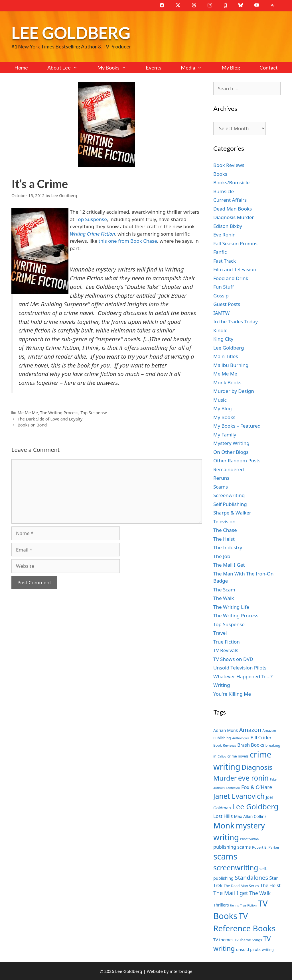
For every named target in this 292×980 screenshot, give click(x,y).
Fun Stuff (224, 287)
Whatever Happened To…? (243, 676)
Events (154, 68)
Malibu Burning (231, 365)
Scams (221, 487)
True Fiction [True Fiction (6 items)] (248, 905)
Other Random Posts (237, 461)
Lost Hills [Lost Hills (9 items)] (223, 816)
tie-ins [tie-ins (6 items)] (234, 905)
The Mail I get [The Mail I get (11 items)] (231, 893)
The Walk (224, 598)
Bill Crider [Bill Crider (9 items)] (261, 738)
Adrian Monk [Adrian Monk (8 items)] (226, 730)
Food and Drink (231, 278)
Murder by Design (234, 391)
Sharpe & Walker (232, 513)
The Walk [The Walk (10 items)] (260, 893)
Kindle (220, 330)
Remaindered (229, 469)
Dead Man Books (233, 209)
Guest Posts (227, 304)
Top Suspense (91, 219)
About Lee (67, 68)
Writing (222, 685)
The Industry (228, 547)
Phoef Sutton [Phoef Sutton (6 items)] (249, 839)
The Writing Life (231, 607)
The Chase (225, 530)
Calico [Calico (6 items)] (222, 756)
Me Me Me (28, 413)
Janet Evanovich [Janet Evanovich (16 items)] (239, 796)
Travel (220, 633)
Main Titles (226, 356)
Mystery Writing (231, 443)
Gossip (221, 296)
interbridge (181, 971)
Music (220, 400)
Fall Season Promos (235, 243)
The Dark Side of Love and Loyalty (50, 419)
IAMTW (221, 313)
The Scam (224, 590)
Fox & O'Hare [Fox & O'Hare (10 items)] (257, 787)
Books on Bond (32, 425)
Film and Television (235, 269)
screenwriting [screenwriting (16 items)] (236, 868)
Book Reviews (229, 165)
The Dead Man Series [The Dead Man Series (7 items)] (242, 886)
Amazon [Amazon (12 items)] (250, 730)
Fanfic (220, 252)
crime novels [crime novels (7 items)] (238, 756)
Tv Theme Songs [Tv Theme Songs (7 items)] (248, 940)
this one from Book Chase (128, 241)
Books (220, 174)
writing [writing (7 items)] (268, 950)
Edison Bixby (228, 226)
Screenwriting (229, 495)
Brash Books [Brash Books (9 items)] (251, 745)
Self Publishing (230, 504)
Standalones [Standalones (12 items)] (251, 877)
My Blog (231, 68)
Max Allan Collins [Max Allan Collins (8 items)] (250, 816)
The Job (222, 556)
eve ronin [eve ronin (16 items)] (253, 778)
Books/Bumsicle (231, 182)
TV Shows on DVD (233, 659)
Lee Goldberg (71, 33)
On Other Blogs (231, 452)
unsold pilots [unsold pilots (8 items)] (248, 949)
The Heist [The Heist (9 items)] (270, 885)
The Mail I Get (229, 565)
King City (223, 339)
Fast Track (225, 261)
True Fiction (227, 642)
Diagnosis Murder (234, 217)
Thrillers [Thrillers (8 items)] (221, 905)
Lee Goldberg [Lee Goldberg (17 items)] (255, 807)
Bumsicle (224, 191)
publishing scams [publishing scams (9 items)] (232, 847)
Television (224, 521)
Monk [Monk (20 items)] (224, 825)
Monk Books (227, 382)
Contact (269, 68)
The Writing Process (59, 413)
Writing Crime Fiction (92, 234)
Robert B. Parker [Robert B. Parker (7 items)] (266, 847)
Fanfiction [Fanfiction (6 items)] (233, 788)
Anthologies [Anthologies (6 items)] (241, 738)
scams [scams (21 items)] (225, 856)
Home (21, 68)
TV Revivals (226, 650)
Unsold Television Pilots (240, 668)
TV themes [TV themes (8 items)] (223, 940)
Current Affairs (230, 200)
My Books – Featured (237, 426)
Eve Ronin (224, 235)
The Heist (224, 539)
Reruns (221, 478)
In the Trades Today (236, 321)
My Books (117, 68)
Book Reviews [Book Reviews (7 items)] (225, 745)
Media (196, 68)
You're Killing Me (232, 694)
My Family (225, 435)
